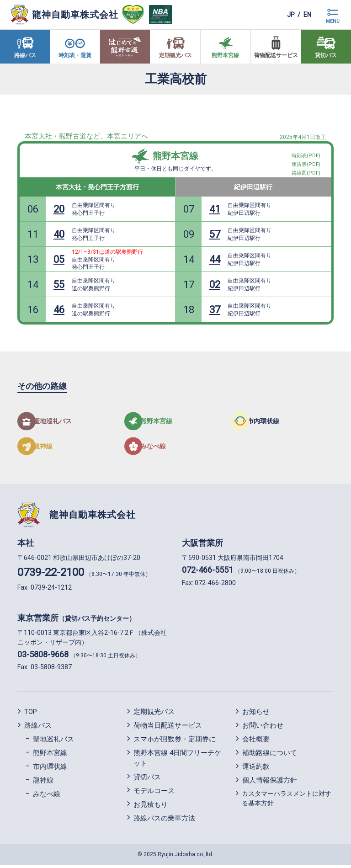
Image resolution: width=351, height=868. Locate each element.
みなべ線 (47, 797)
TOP (31, 715)
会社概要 (256, 742)
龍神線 (43, 783)
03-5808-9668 (43, 657)
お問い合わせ (263, 729)
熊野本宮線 (175, 156)
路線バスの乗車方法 (164, 821)
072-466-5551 (207, 573)
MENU (333, 21)
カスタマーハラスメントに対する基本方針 (287, 801)
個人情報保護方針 (270, 783)
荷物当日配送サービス (168, 729)
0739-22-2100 (51, 575)
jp (284, 14)
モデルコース (154, 793)
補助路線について (270, 756)
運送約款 (256, 770)
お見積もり (151, 807)
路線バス (38, 729)
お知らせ (256, 715)
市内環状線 (50, 770)
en (305, 14)
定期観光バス (154, 715)
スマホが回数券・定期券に (175, 742)
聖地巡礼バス (53, 742)
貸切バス (147, 780)
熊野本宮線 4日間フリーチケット (177, 761)
